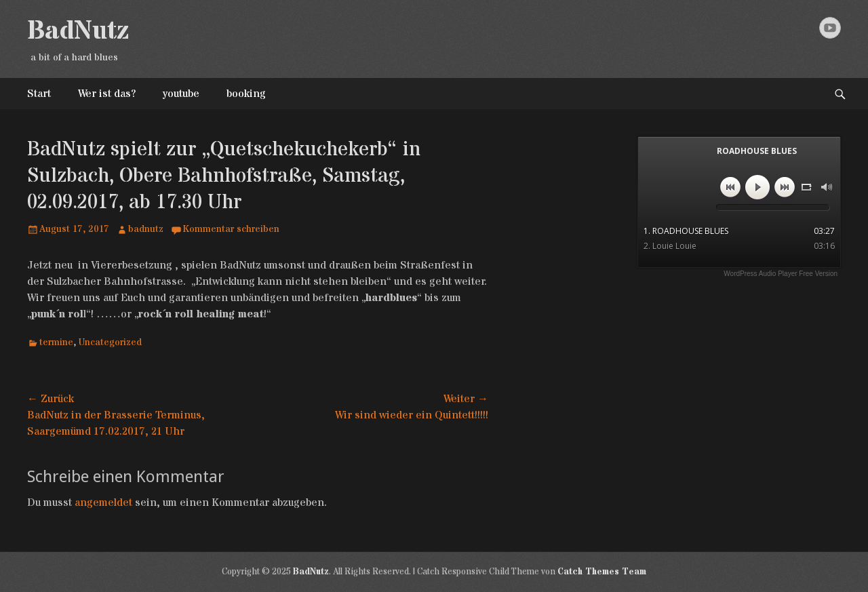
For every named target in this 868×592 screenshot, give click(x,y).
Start (39, 94)
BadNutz (78, 31)
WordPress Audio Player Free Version (781, 274)
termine (56, 342)
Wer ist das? (107, 94)
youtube (181, 94)
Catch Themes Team (602, 572)
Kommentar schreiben (231, 229)
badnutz (146, 229)
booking (246, 94)
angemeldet (103, 502)
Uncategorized (110, 342)
